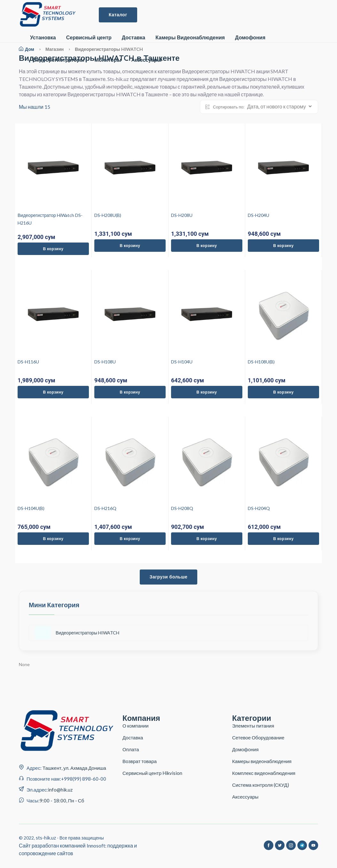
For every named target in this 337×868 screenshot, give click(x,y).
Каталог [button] (118, 15)
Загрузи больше (169, 577)
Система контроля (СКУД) (261, 785)
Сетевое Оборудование (258, 737)
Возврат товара (140, 761)
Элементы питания (253, 726)
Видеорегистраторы (59, 60)
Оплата (131, 749)
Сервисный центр (89, 38)
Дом (27, 49)
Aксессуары (146, 60)
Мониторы (108, 60)
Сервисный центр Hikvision (152, 773)
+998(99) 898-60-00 (84, 779)
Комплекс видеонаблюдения (264, 773)
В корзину (53, 249)
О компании (136, 726)
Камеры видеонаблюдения (262, 761)
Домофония (250, 38)
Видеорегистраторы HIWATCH (77, 633)
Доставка (134, 38)
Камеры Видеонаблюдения (190, 38)
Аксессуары (245, 797)
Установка (43, 38)
